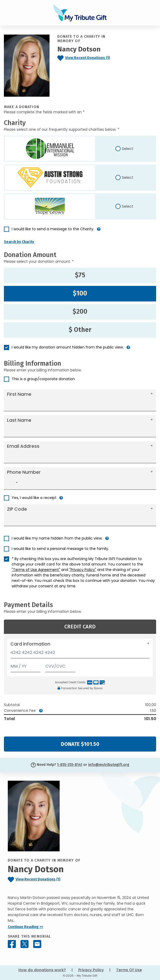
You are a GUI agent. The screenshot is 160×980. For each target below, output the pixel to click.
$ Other (80, 330)
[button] (99, 231)
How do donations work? (42, 970)
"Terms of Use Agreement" (36, 570)
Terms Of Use (129, 970)
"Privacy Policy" (83, 570)
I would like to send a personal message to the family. (60, 549)
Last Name (19, 420)
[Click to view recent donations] (87, 58)
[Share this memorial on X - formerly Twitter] (25, 944)
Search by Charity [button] (19, 242)
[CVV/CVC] (60, 665)
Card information (30, 644)
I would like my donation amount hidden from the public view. (68, 347)
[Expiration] (25, 665)
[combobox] (13, 483)
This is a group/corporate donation (43, 379)
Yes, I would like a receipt (34, 498)
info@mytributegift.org (109, 765)
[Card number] (80, 654)
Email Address (23, 446)
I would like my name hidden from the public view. (57, 538)
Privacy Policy (91, 970)
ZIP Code (17, 509)
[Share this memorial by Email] (37, 944)
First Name (19, 394)
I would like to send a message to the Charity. (53, 229)
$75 (80, 275)
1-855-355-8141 (70, 765)
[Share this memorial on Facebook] (12, 944)
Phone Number (24, 472)
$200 (80, 312)
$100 (80, 293)
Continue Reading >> (25, 927)
